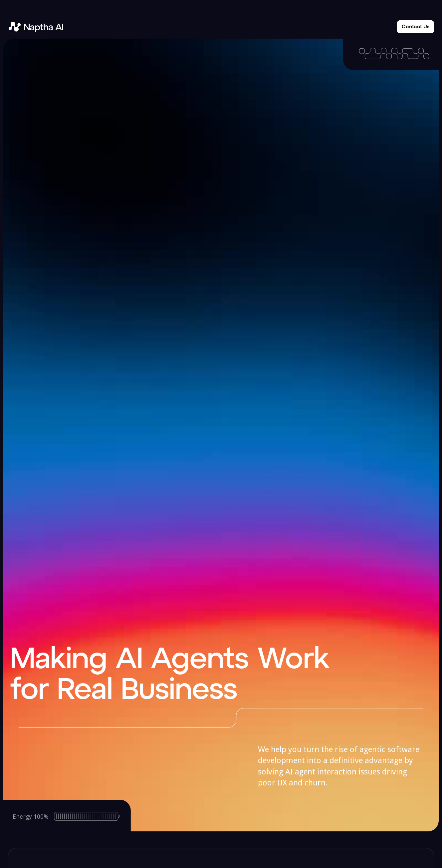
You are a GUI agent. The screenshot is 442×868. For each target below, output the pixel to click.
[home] (36, 27)
